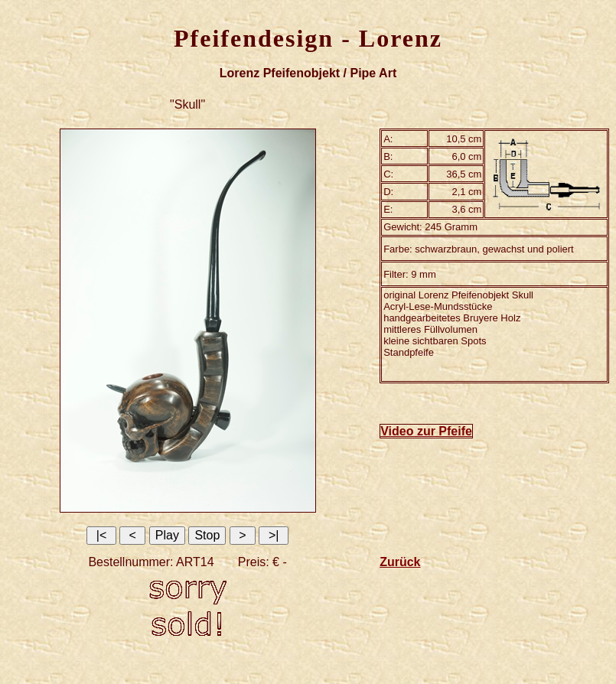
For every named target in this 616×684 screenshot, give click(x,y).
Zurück (400, 562)
